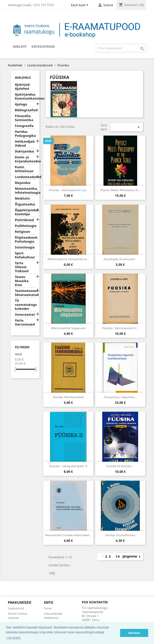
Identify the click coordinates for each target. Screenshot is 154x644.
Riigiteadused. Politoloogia (25, 240)
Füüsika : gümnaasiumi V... (120, 328)
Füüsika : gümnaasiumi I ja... (68, 190)
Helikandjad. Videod (25, 144)
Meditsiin (22, 198)
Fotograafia (24, 126)
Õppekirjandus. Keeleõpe (25, 212)
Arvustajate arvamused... (120, 259)
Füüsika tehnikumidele (68, 397)
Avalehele (23, 77)
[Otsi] (121, 48)
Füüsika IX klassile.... (120, 466)
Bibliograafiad (25, 110)
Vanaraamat (25, 315)
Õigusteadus (25, 204)
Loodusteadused (25, 177)
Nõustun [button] (134, 633)
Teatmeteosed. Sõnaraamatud (25, 293)
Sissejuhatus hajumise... (120, 397)
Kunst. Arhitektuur (24, 169)
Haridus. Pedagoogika (25, 134)
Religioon (22, 232)
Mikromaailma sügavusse (68, 328)
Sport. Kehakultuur (25, 255)
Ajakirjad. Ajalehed (23, 87)
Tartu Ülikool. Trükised (22, 267)
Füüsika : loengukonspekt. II (68, 466)
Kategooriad (43, 46)
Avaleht (20, 46)
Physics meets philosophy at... (120, 190)
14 (118, 556)
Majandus (23, 183)
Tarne (48, 608)
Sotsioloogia (25, 247)
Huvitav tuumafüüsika (120, 535)
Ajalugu (21, 104)
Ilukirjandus (24, 151)
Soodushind (16, 608)
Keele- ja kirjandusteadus (25, 159)
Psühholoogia (25, 226)
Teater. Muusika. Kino (22, 281)
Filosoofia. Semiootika (24, 118)
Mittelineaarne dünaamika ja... (68, 259)
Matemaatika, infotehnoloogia (25, 191)
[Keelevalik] (80, 5)
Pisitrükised (24, 220)
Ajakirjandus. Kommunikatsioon (25, 96)
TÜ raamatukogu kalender (25, 305)
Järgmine (132, 557)
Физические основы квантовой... (68, 535)
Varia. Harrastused (25, 322)
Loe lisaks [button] (14, 638)
